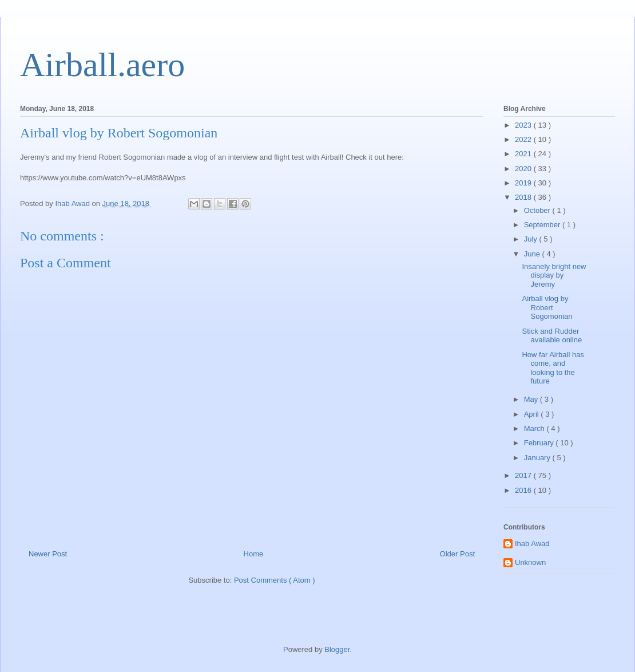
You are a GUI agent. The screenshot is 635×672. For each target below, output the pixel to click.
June (533, 254)
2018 (524, 197)
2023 (524, 125)
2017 (524, 475)
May (532, 399)
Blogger (337, 649)
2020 (524, 169)
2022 (524, 139)
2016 (524, 490)
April (533, 414)
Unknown (530, 562)
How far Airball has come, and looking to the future (553, 368)
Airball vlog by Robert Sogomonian (547, 307)
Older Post (457, 554)
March (535, 428)
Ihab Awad (532, 543)
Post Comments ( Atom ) (275, 580)
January (538, 458)
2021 (524, 154)
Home (254, 554)
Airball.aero (102, 65)
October (538, 210)
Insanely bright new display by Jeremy (554, 275)
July (532, 239)
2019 (524, 183)
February (540, 443)
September (543, 225)
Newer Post (48, 554)
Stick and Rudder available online (552, 336)
